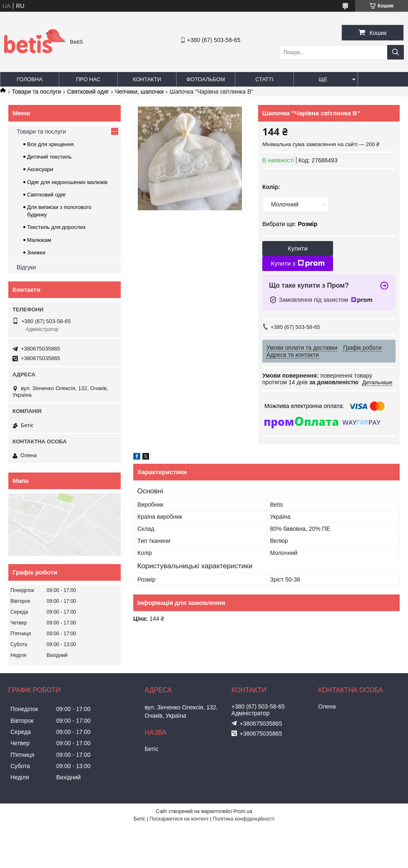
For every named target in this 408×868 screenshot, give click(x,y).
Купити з (297, 264)
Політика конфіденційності (244, 819)
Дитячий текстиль (49, 157)
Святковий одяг (88, 92)
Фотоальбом (206, 79)
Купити (298, 248)
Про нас (88, 79)
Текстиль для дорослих (56, 227)
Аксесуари (40, 169)
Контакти (147, 79)
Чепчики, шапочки (139, 92)
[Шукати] (396, 52)
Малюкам (39, 240)
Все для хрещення (50, 144)
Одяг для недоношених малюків (67, 182)
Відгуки (26, 267)
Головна (30, 79)
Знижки (36, 252)
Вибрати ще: (290, 224)
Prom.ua (243, 811)
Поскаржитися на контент (179, 819)
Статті (264, 79)
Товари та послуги (36, 92)
